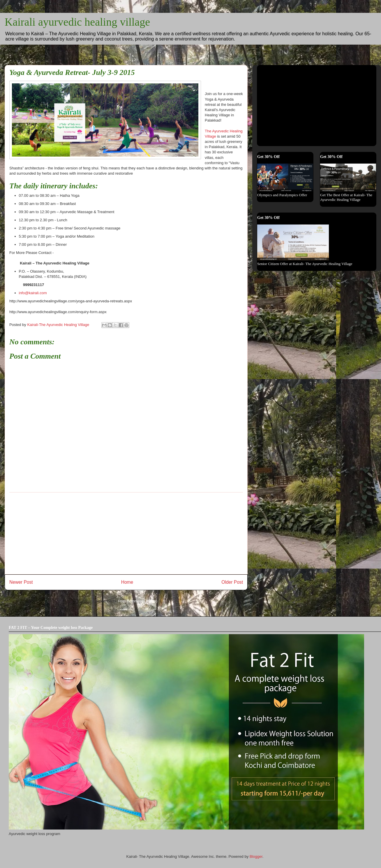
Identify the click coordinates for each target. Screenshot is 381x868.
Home (127, 582)
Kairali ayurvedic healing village (77, 22)
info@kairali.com (33, 293)
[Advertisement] (126, 533)
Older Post (232, 582)
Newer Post (21, 582)
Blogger (256, 856)
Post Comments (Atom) (138, 601)
